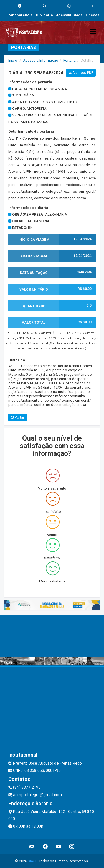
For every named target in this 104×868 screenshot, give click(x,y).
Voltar (18, 417)
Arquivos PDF (81, 73)
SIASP (32, 861)
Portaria (69, 60)
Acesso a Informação (41, 60)
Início (13, 60)
